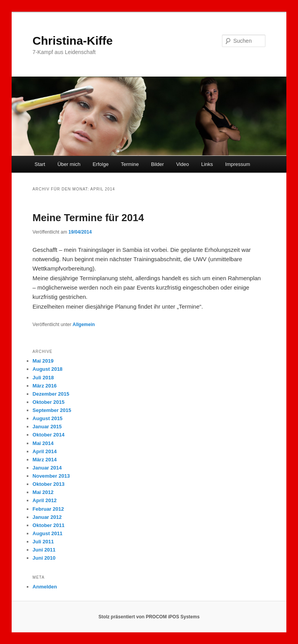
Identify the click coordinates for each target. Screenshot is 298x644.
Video (183, 164)
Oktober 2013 (49, 484)
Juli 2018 (43, 378)
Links (207, 164)
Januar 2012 (47, 517)
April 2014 (45, 451)
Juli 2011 (43, 542)
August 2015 (48, 418)
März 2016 (45, 386)
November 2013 (51, 476)
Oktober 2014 (49, 435)
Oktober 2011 (49, 525)
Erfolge (101, 164)
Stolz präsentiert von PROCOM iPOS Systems (149, 617)
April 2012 (45, 500)
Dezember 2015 (51, 394)
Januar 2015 (47, 427)
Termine (130, 164)
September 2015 (52, 410)
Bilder (157, 164)
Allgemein (84, 325)
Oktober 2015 (49, 402)
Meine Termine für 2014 (88, 218)
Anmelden (45, 587)
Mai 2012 (43, 492)
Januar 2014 (47, 468)
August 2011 (48, 533)
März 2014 (45, 460)
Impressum (237, 164)
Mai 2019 (43, 361)
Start (40, 164)
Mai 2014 (43, 443)
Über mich (69, 164)
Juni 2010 (44, 558)
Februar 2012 (48, 509)
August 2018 (48, 369)
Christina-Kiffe (73, 41)
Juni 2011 (44, 550)
